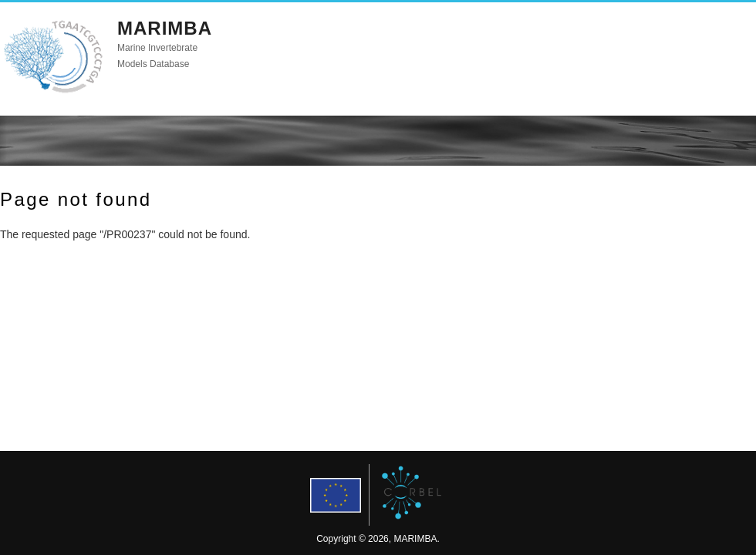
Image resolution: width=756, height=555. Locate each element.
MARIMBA (165, 28)
